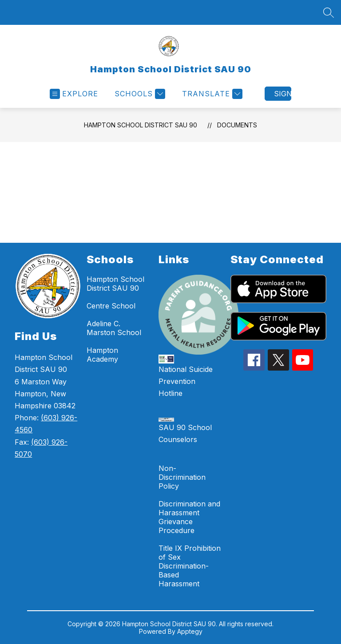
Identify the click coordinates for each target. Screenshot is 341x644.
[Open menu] (74, 94)
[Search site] (329, 12)
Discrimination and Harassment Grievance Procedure (189, 517)
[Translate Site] (211, 94)
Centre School (111, 306)
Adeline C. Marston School (114, 328)
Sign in (283, 94)
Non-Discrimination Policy (182, 477)
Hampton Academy (102, 355)
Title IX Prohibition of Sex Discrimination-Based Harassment (190, 566)
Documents (237, 125)
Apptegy (190, 631)
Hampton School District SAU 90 (141, 125)
